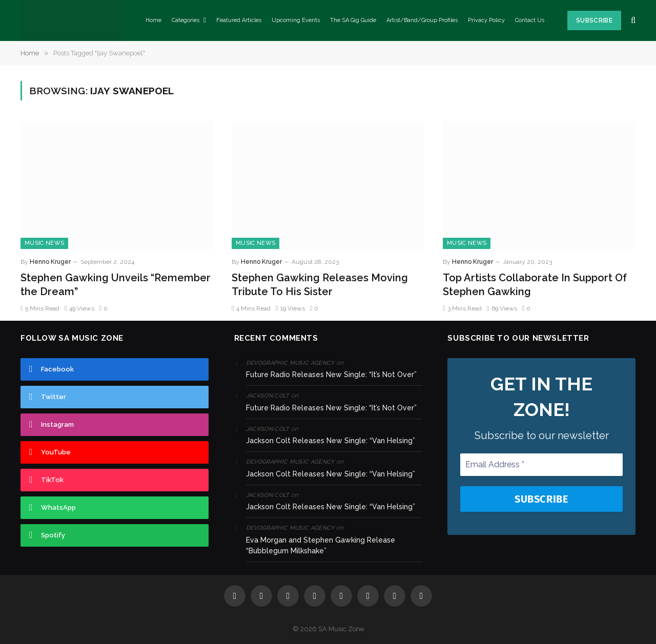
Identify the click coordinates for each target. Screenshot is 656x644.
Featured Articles (239, 20)
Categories (186, 20)
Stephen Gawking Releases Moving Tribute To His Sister (320, 285)
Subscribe (594, 20)
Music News (44, 243)
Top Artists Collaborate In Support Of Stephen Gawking (535, 285)
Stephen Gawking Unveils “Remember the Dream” (116, 285)
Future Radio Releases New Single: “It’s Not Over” (331, 375)
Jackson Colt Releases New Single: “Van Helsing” (331, 441)
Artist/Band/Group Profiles (422, 20)
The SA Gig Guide (353, 20)
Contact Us (530, 20)
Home (153, 20)
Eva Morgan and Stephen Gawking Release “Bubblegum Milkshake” (321, 545)
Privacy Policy (486, 20)
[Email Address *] (541, 465)
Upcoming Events (296, 20)
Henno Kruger (50, 262)
